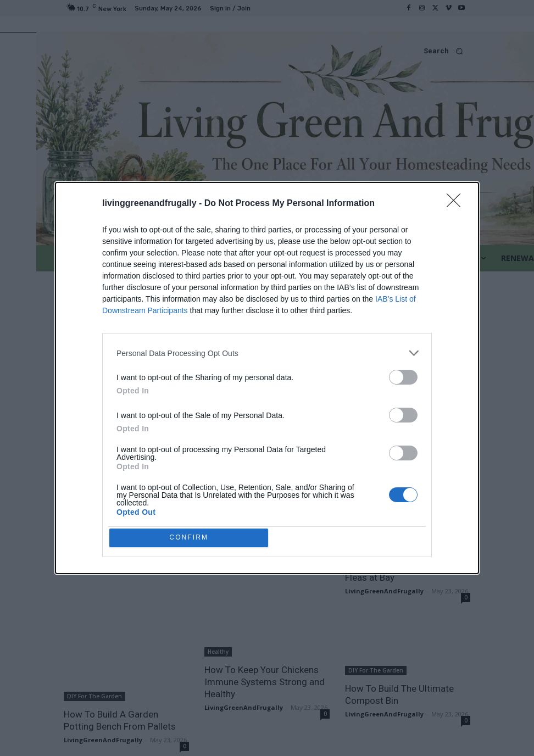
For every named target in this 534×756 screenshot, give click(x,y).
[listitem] (267, 351)
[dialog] (267, 378)
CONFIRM (191, 538)
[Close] (457, 202)
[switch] (403, 375)
